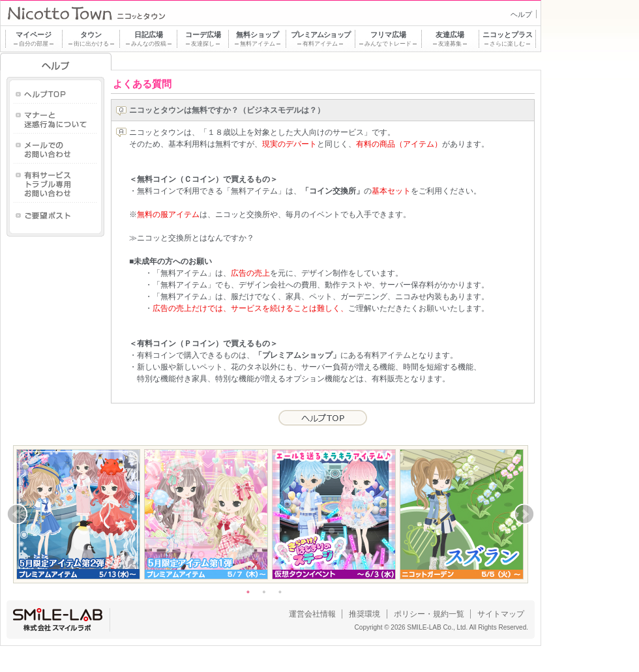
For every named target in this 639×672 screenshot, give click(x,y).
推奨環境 (364, 614)
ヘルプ (521, 14)
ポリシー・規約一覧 (429, 614)
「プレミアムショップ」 (297, 355)
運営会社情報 (312, 614)
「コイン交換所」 (333, 191)
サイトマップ (501, 614)
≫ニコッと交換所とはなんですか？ (192, 238)
